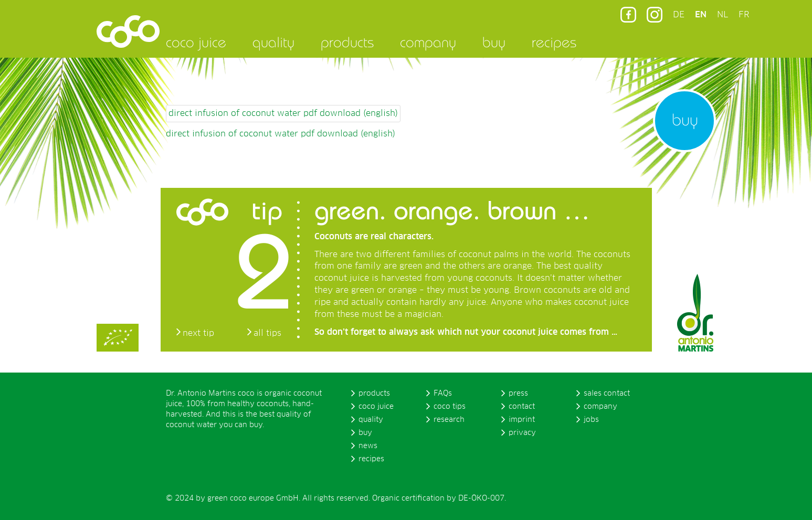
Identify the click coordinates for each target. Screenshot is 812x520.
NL (723, 15)
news (368, 446)
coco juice (196, 42)
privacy (522, 433)
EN (701, 15)
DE (679, 15)
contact (522, 407)
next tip (198, 333)
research (449, 420)
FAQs (443, 394)
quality (273, 42)
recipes (554, 42)
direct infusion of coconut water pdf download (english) (283, 113)
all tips (267, 333)
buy (494, 42)
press (518, 394)
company (428, 42)
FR (744, 15)
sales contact (607, 394)
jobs (591, 420)
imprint (522, 420)
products (347, 42)
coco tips (450, 407)
